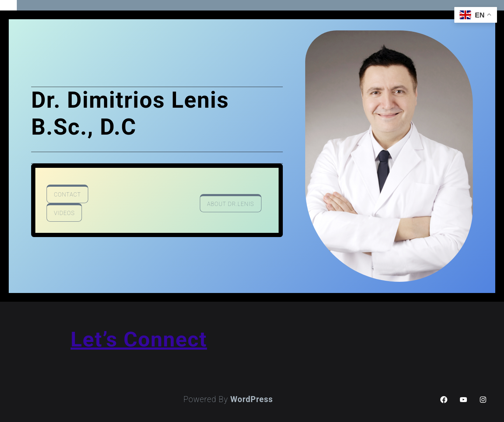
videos (64, 213)
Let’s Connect (139, 339)
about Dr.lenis (231, 204)
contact (67, 195)
